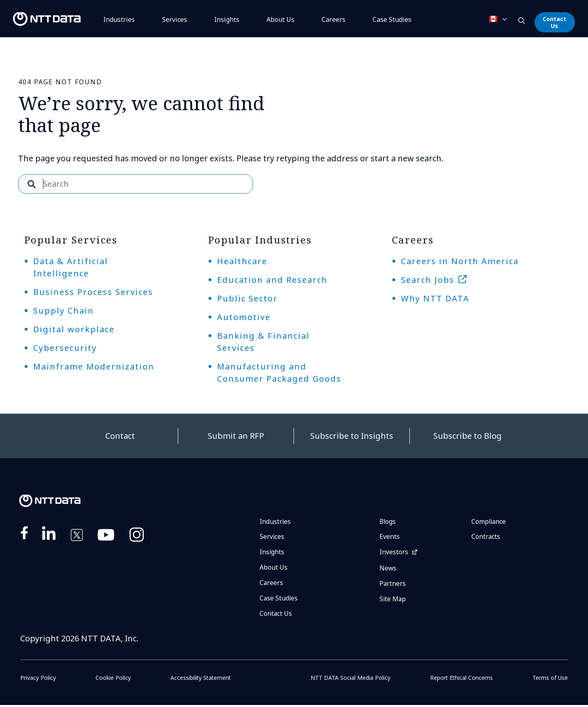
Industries (119, 19)
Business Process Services (93, 292)
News (388, 569)
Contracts (486, 537)
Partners (393, 585)
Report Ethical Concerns (461, 680)
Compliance (489, 522)
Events (390, 537)
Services (175, 19)
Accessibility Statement (201, 680)
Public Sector (247, 298)
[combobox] (136, 184)
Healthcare (242, 261)
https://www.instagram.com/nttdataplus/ (137, 536)
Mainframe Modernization (94, 366)
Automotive (244, 317)
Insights (227, 19)
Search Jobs (428, 280)
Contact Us (554, 22)
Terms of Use (550, 680)
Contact (120, 436)
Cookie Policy (113, 680)
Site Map (393, 600)
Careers (333, 19)
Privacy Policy (38, 680)
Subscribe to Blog (468, 436)
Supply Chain (64, 311)
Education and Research (272, 280)
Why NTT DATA (435, 298)
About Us (280, 19)
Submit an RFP (236, 436)
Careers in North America (460, 261)
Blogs (388, 522)
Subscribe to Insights (352, 436)
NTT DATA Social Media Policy (350, 680)
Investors (394, 553)
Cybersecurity (65, 348)
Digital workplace (74, 329)
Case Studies (279, 600)
